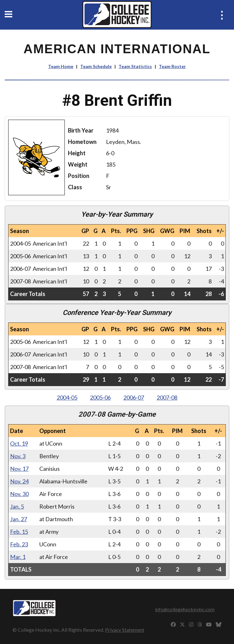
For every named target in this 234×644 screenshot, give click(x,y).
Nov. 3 (18, 456)
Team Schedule (96, 66)
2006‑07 (134, 397)
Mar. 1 (18, 557)
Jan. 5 (17, 506)
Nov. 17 (19, 469)
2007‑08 (167, 397)
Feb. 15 (19, 532)
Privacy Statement (125, 630)
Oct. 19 (19, 443)
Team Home (61, 66)
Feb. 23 (19, 544)
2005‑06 (100, 397)
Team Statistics (135, 66)
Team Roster (172, 66)
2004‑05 (67, 397)
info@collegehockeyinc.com (185, 609)
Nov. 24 (19, 481)
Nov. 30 (19, 494)
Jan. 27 (19, 519)
